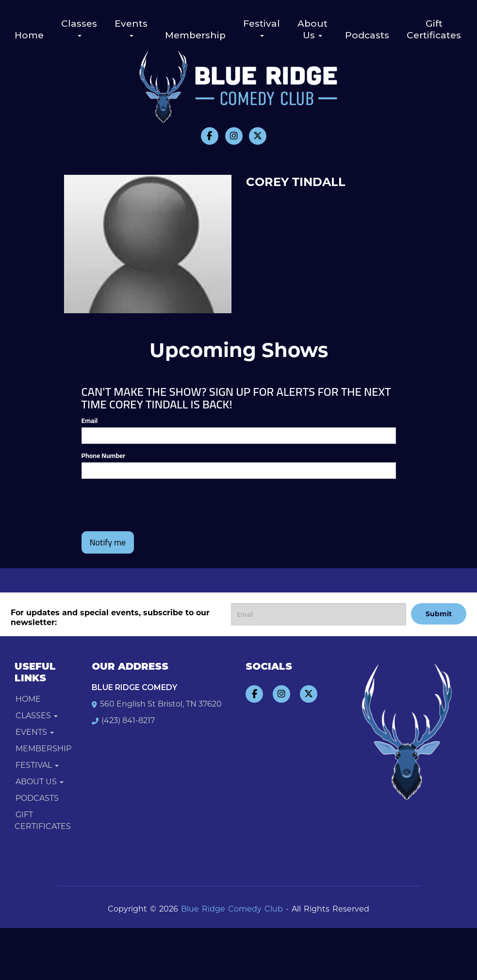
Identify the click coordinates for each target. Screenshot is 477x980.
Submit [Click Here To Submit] (439, 614)
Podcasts (367, 35)
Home (29, 35)
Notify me (108, 542)
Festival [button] (262, 27)
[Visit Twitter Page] (258, 136)
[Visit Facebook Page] (210, 136)
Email (90, 421)
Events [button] (131, 27)
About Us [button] (313, 29)
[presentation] (138, 501)
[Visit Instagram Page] (234, 136)
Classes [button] (79, 27)
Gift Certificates (434, 29)
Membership (195, 35)
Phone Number (104, 456)
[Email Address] (319, 614)
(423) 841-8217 (128, 720)
